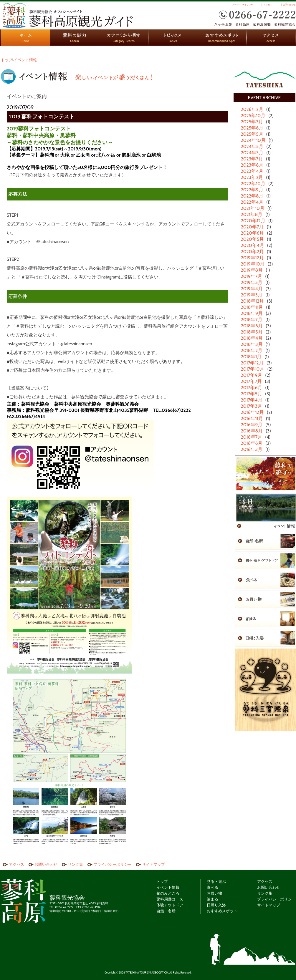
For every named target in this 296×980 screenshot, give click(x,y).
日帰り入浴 (216, 905)
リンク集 (75, 864)
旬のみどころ (168, 893)
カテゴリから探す (124, 38)
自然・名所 (166, 911)
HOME (25, 38)
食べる (213, 887)
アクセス (268, 5)
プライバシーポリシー (242, 5)
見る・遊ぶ (216, 881)
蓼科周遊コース (170, 899)
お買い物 (214, 893)
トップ (7, 60)
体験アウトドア (170, 905)
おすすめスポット (222, 38)
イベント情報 (25, 60)
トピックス (173, 38)
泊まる (213, 899)
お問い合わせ (289, 5)
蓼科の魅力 (75, 38)
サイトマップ (153, 864)
